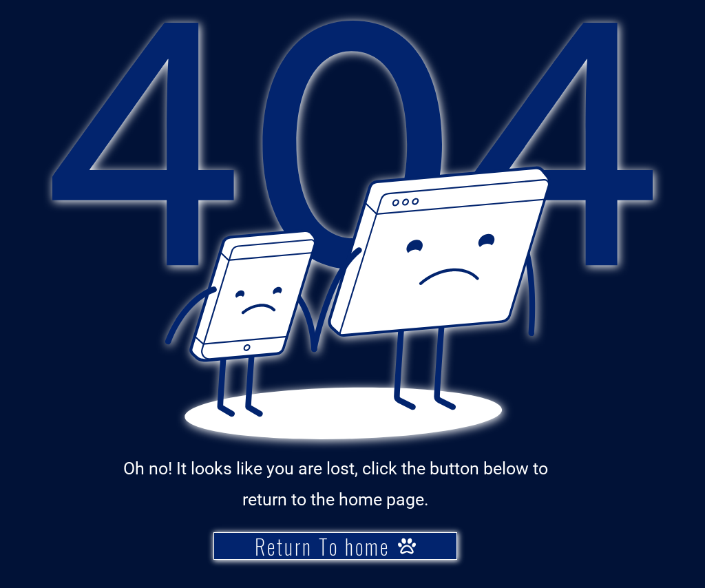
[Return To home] (335, 546)
